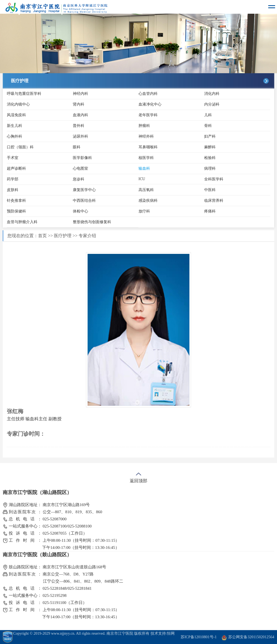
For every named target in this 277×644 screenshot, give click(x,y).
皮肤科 (13, 190)
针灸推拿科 (16, 201)
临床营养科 (214, 201)
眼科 (77, 147)
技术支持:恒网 (163, 633)
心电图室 (80, 168)
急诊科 (79, 179)
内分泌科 (212, 104)
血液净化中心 (150, 104)
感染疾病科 (148, 201)
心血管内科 (148, 94)
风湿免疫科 (16, 115)
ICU (142, 179)
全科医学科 (214, 179)
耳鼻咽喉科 (148, 147)
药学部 (13, 179)
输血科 (144, 168)
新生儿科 (15, 126)
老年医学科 (148, 115)
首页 (42, 236)
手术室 (13, 158)
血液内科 (80, 115)
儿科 (208, 115)
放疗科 (144, 211)
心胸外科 (15, 136)
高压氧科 (146, 190)
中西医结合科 (84, 201)
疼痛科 (210, 211)
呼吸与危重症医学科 (24, 94)
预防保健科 (16, 211)
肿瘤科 (144, 126)
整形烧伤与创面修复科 (92, 222)
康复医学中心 (84, 190)
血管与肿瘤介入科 (22, 222)
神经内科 (80, 94)
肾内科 (79, 104)
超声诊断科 (16, 168)
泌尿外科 (80, 136)
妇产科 (210, 136)
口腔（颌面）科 (20, 147)
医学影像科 (82, 158)
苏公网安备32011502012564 (251, 637)
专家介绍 (87, 236)
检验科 (210, 158)
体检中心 (80, 211)
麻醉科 (210, 147)
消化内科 (212, 94)
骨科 (208, 126)
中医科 (210, 190)
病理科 (210, 168)
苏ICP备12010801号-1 (199, 637)
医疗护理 (63, 236)
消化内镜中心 (18, 104)
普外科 (79, 126)
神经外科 (146, 136)
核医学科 (146, 158)
